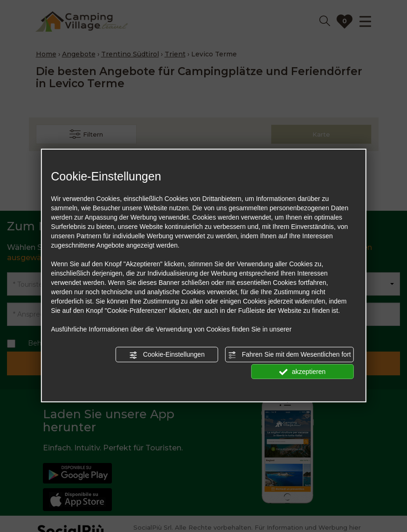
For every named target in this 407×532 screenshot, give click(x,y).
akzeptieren (302, 372)
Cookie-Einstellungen (167, 355)
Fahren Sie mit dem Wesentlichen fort (290, 355)
